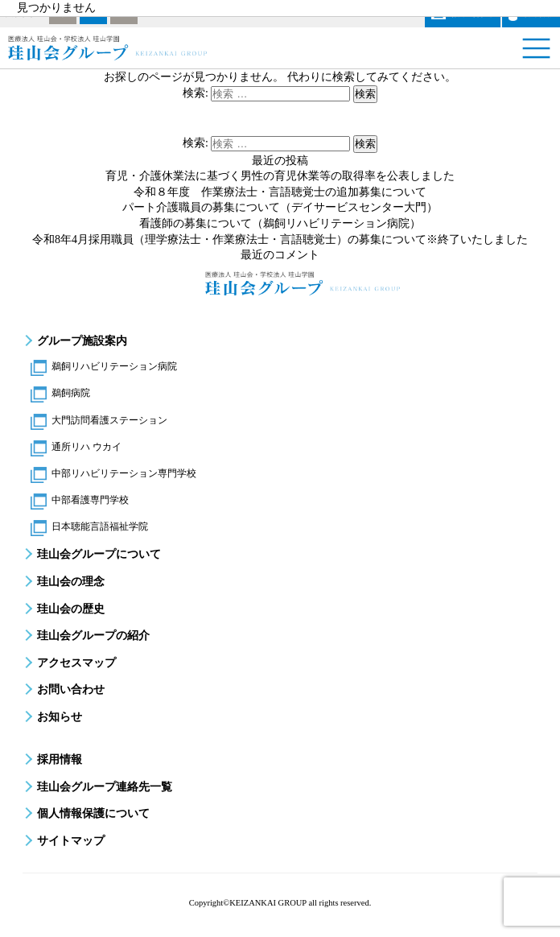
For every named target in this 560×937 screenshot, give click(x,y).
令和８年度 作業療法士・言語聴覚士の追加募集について (280, 192)
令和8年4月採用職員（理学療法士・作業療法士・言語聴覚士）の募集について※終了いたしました (280, 239)
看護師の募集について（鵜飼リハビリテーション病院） (280, 223)
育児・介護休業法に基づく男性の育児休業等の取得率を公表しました (280, 176)
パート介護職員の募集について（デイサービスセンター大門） (280, 207)
